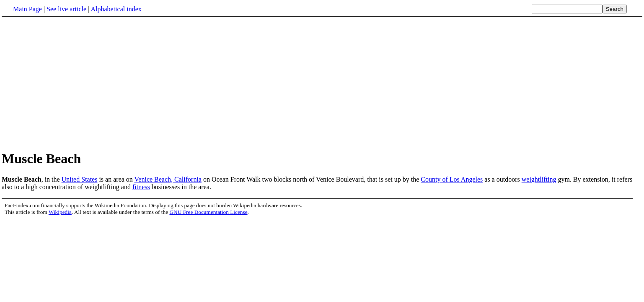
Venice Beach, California (168, 179)
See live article (66, 9)
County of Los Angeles (452, 179)
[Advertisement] (72, 83)
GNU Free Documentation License (208, 212)
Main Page (27, 9)
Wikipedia (60, 212)
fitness (141, 187)
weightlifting (539, 179)
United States (80, 179)
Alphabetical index (116, 9)
